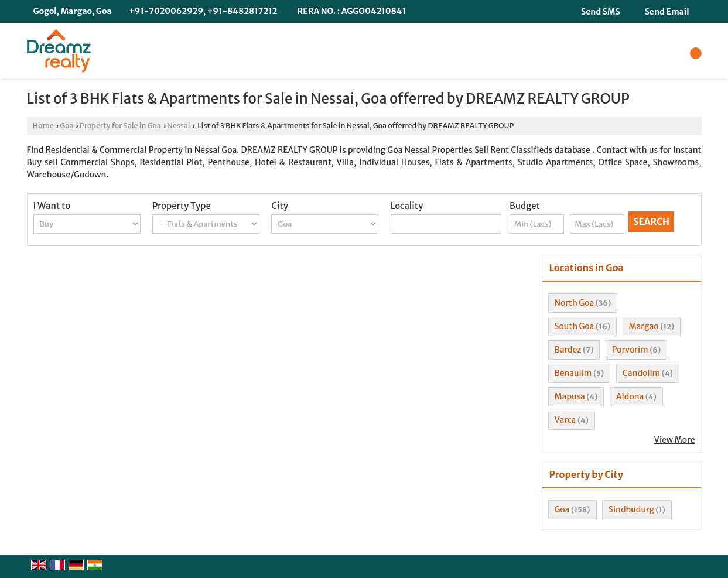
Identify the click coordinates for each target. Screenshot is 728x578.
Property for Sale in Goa (120, 126)
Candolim (641, 373)
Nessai (178, 126)
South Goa (575, 326)
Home (43, 126)
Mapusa (570, 396)
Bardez (568, 350)
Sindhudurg (631, 509)
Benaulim (573, 373)
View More (675, 440)
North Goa (575, 303)
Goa (66, 126)
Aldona (630, 396)
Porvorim (630, 350)
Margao (644, 326)
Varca (565, 420)
